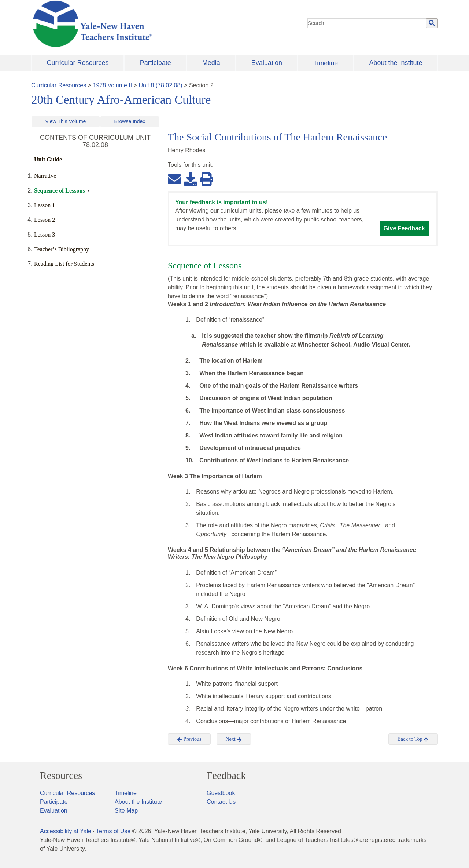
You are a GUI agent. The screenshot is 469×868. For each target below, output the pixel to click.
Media (211, 63)
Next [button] (234, 739)
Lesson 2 (45, 220)
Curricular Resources (78, 63)
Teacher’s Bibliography (62, 249)
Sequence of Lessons (60, 191)
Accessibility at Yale (66, 831)
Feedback (226, 776)
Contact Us (221, 802)
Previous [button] (189, 739)
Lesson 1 (45, 205)
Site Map (126, 811)
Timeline (326, 63)
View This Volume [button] (66, 121)
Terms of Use (113, 831)
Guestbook (221, 793)
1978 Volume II (113, 85)
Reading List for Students (64, 264)
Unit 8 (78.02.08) (160, 85)
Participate (156, 63)
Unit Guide (48, 159)
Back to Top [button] (413, 739)
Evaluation (267, 63)
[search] (367, 23)
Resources (61, 776)
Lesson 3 (45, 235)
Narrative (45, 176)
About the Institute (396, 63)
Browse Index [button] (130, 121)
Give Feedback (404, 228)
